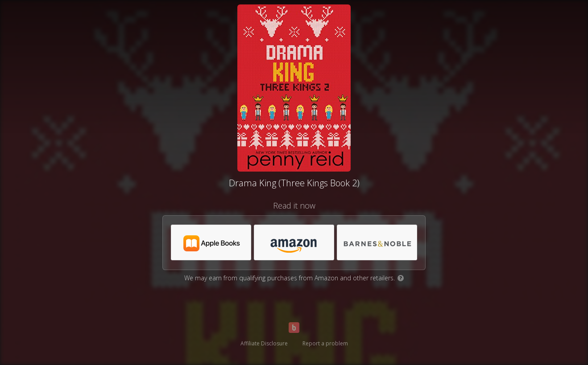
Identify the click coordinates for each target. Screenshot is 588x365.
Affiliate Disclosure (264, 343)
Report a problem (325, 343)
